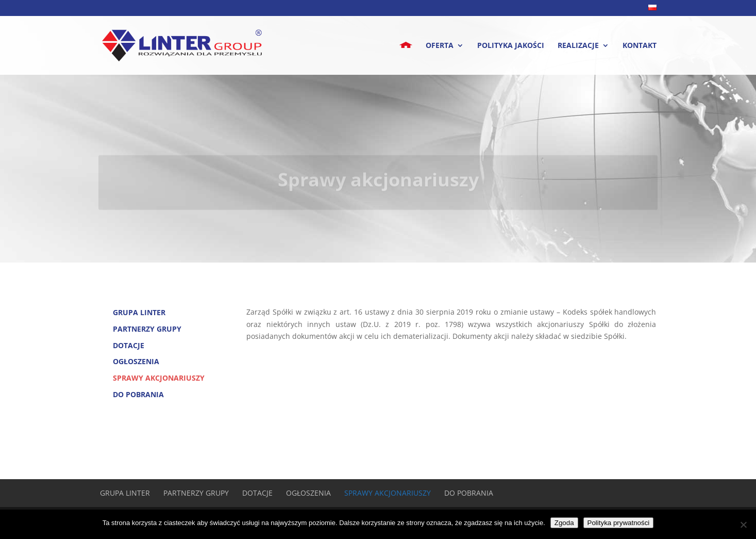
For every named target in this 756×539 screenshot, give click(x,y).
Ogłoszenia (136, 361)
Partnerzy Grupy (147, 329)
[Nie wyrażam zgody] (743, 525)
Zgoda (564, 523)
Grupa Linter (139, 312)
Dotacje (129, 345)
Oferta (440, 46)
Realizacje (578, 46)
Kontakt (640, 46)
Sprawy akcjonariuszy (159, 378)
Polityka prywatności (619, 523)
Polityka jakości (511, 46)
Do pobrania (138, 394)
